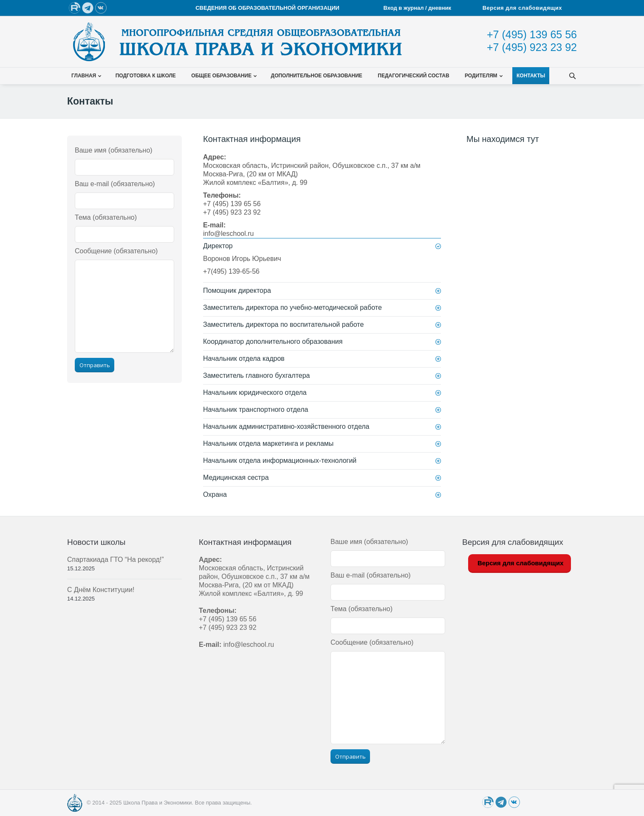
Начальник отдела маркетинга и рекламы (268, 443)
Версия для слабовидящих (522, 8)
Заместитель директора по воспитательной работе (283, 324)
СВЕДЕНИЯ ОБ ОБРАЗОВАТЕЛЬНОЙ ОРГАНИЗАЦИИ (267, 8)
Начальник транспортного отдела (256, 409)
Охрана (215, 494)
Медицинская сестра (236, 477)
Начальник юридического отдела (255, 392)
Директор (218, 246)
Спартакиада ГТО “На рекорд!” (116, 560)
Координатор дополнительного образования (273, 341)
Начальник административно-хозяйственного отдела (286, 426)
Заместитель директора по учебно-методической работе (292, 307)
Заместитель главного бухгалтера (257, 375)
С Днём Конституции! (101, 590)
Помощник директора (237, 290)
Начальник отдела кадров (244, 358)
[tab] (322, 246)
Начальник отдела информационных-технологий (280, 460)
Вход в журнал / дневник (418, 8)
